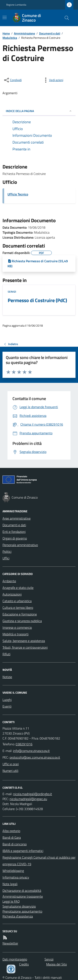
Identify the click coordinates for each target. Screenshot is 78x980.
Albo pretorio (11, 831)
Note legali (10, 884)
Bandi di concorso (15, 844)
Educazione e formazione (20, 614)
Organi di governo (15, 538)
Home (6, 33)
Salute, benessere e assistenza (24, 641)
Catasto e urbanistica (17, 601)
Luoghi (7, 700)
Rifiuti (6, 654)
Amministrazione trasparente (23, 896)
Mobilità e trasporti (15, 634)
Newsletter (10, 943)
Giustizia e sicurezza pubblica (22, 621)
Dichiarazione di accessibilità (22, 891)
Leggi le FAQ (11, 901)
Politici (7, 552)
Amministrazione (24, 33)
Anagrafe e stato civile (18, 588)
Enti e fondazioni (14, 532)
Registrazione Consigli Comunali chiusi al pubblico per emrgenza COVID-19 (39, 861)
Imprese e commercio (17, 627)
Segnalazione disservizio (19, 906)
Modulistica (10, 38)
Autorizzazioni (12, 594)
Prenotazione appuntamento (22, 911)
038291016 (24, 744)
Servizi (12, 292)
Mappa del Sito (56, 964)
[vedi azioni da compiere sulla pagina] (53, 80)
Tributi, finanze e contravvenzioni (25, 647)
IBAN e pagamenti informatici (23, 851)
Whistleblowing (13, 871)
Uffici (6, 558)
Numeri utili (10, 771)
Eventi (7, 706)
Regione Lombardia (16, 5)
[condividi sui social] (12, 80)
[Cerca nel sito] (65, 18)
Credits (24, 964)
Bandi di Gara (12, 837)
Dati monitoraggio (15, 959)
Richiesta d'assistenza (18, 916)
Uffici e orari (11, 764)
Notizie (7, 677)
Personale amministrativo (20, 545)
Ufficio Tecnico (18, 194)
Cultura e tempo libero (18, 608)
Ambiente (9, 581)
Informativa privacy (16, 877)
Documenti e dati (50, 33)
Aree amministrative (17, 518)
